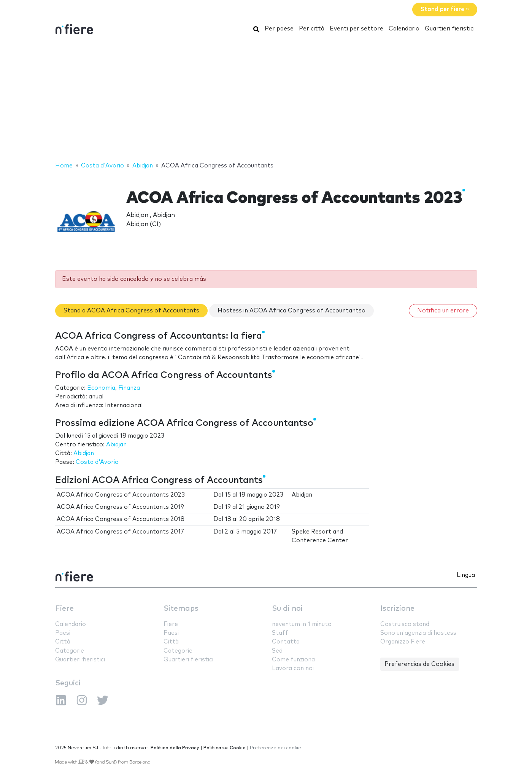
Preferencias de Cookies (419, 664)
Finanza (129, 388)
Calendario (404, 29)
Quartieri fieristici (450, 29)
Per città (312, 29)
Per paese (279, 29)
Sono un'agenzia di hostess (418, 633)
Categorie (70, 651)
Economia (101, 388)
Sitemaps (181, 609)
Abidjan (116, 445)
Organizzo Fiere (403, 642)
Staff (280, 633)
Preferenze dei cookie (276, 748)
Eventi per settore (357, 29)
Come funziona (293, 660)
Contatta (286, 642)
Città (63, 642)
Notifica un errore (443, 311)
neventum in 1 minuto (302, 624)
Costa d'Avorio (97, 462)
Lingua (466, 575)
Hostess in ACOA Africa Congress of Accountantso (291, 311)
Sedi (278, 651)
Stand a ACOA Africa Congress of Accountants (131, 311)
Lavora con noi (293, 668)
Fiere (64, 609)
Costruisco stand (405, 624)
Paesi (63, 633)
